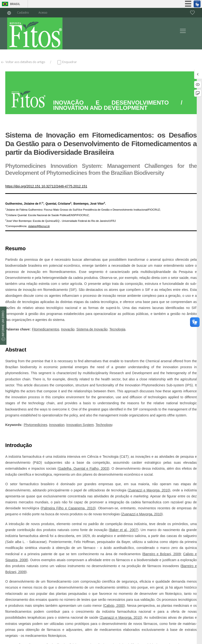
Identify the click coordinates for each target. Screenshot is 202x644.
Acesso (43, 13)
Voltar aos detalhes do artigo (23, 62)
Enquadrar (67, 62)
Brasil (15, 4)
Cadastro (23, 13)
